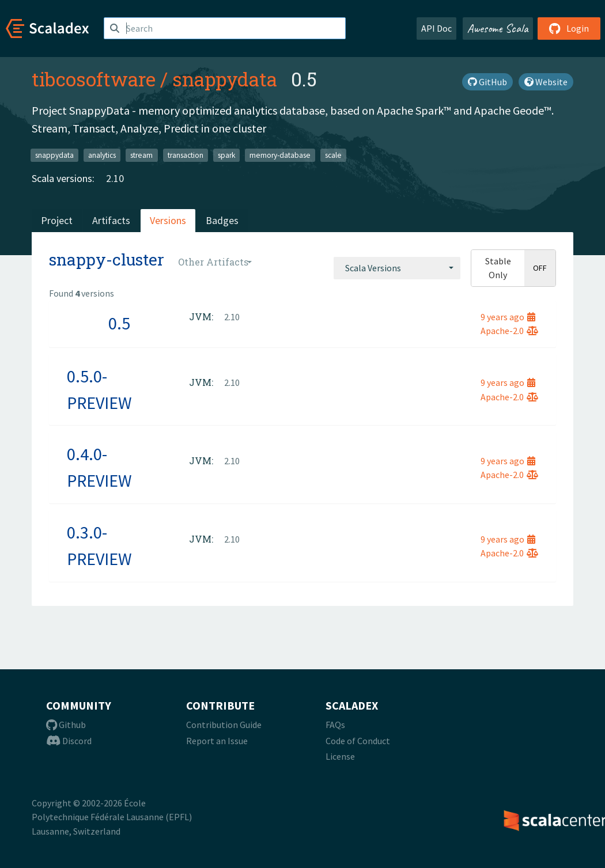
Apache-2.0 (509, 331)
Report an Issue (217, 741)
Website (546, 82)
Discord (69, 741)
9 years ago (508, 317)
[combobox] (397, 268)
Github (66, 725)
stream (141, 155)
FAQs (335, 725)
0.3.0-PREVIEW (99, 545)
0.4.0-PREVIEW (99, 467)
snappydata (225, 79)
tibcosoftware (94, 79)
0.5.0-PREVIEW (99, 389)
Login (569, 28)
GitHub (487, 82)
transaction (186, 155)
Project (57, 220)
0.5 (119, 323)
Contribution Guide (224, 725)
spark (226, 155)
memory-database (280, 155)
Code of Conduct (358, 741)
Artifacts (111, 220)
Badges (222, 220)
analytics (102, 155)
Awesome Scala (498, 28)
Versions (168, 220)
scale (333, 155)
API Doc (436, 28)
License (340, 756)
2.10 (115, 178)
